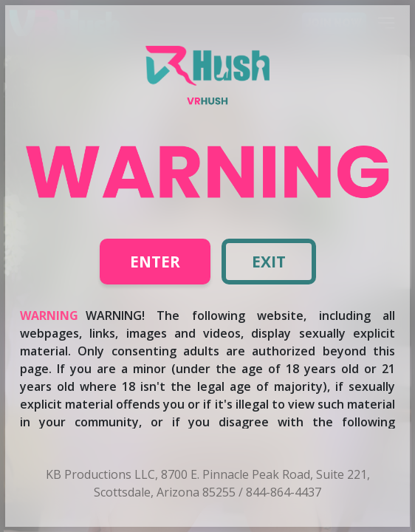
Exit (269, 262)
